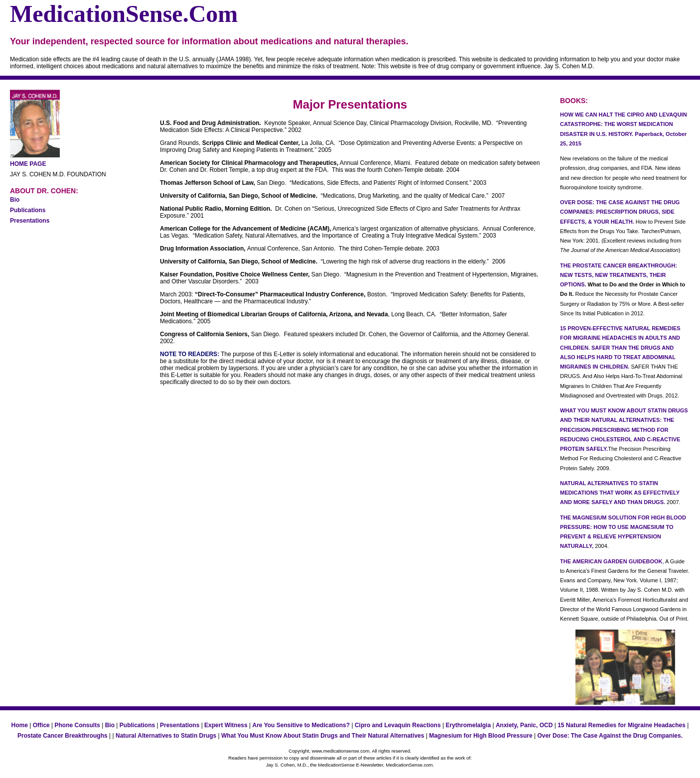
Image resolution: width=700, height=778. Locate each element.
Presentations (30, 221)
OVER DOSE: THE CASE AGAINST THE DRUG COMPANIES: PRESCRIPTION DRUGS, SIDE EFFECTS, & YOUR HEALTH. (620, 212)
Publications (28, 210)
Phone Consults (77, 725)
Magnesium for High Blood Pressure (481, 736)
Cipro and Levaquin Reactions (398, 725)
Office (41, 725)
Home (20, 725)
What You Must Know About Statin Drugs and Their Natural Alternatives (323, 736)
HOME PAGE (28, 164)
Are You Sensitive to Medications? (301, 725)
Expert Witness (226, 725)
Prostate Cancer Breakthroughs (63, 736)
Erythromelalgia (468, 725)
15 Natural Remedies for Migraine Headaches (622, 725)
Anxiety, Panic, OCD (524, 725)
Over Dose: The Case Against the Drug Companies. (610, 736)
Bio (15, 200)
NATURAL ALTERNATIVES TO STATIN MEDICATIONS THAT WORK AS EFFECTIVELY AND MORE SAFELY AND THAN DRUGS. (620, 493)
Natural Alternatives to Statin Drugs (166, 736)
